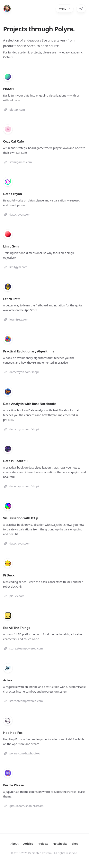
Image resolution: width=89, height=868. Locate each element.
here (10, 57)
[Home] (7, 9)
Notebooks (60, 844)
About (15, 844)
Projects (43, 844)
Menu (65, 9)
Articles (28, 844)
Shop (75, 844)
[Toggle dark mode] (81, 9)
